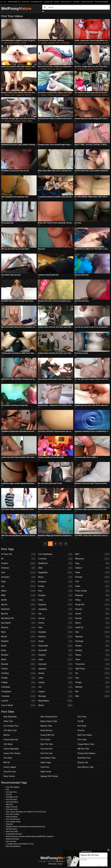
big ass (87, 43)
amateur (44, 43)
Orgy (93, 563)
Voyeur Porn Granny (101, 2)
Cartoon (18, 669)
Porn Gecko (45, 740)
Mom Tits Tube (47, 744)
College (18, 682)
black (101, 69)
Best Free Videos (85, 735)
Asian (18, 582)
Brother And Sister (13, 839)
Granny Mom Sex (66, 2)
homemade (65, 43)
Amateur (18, 563)
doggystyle (20, 95)
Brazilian (18, 655)
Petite (93, 572)
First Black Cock (12, 797)
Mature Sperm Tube (49, 721)
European (55, 582)
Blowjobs (18, 641)
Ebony (55, 577)
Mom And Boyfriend (13, 846)
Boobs (18, 646)
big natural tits (96, 43)
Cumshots (55, 559)
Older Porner (46, 772)
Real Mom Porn (84, 758)
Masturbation (55, 701)
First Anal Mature (12, 802)
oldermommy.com (36, 2)
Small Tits (93, 627)
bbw (6, 43)
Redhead (93, 595)
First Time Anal (11, 799)
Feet (55, 591)
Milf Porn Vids (83, 749)
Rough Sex (93, 605)
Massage (55, 696)
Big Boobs (18, 609)
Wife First (9, 804)
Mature (55, 705)
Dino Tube (82, 717)
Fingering (55, 605)
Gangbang (55, 609)
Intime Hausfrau (12, 817)
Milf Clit (7, 762)
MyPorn (57, 2)
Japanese (55, 669)
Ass (18, 586)
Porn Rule (8, 758)
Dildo (55, 568)
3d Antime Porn (11, 792)
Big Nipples (18, 623)
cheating (17, 43)
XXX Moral (76, 2)
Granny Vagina (10, 767)
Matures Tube (46, 726)
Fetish (55, 600)
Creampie (18, 696)
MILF (93, 554)
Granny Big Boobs (87, 2)
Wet (93, 692)
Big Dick (18, 614)
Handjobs (55, 632)
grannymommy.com (14, 2)
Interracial (55, 664)
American (18, 568)
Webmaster (53, 864)
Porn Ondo (82, 740)
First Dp (9, 794)
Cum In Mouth (18, 705)
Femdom (55, 595)
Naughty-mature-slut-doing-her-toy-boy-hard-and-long (25, 827)
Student (93, 646)
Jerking (55, 673)
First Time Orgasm (13, 787)
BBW (18, 595)
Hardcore (55, 637)
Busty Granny (9, 776)
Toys (93, 678)
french (58, 43)
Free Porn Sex (47, 753)
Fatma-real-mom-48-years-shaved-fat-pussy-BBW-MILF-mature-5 (30, 836)
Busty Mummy (46, 730)
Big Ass (18, 605)
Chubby (18, 678)
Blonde (18, 637)
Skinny (93, 623)
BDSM (18, 600)
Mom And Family (12, 831)
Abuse (60, 864)
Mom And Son (11, 841)
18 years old (82, 69)
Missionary (93, 559)
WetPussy (16, 8)
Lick (55, 687)
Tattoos (93, 655)
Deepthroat (55, 563)
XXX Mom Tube (48, 2)
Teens (93, 660)
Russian (93, 609)
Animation (18, 577)
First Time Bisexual (13, 819)
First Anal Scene (12, 809)
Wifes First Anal (12, 807)
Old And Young (11, 829)
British (18, 660)
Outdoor (93, 568)
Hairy (55, 627)
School (93, 614)
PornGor (81, 730)
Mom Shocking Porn (49, 717)
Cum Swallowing (55, 554)
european (51, 43)
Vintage (93, 682)
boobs (24, 121)
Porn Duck (82, 726)
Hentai (55, 641)
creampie (105, 43)
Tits (93, 673)
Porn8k (81, 721)
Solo (93, 632)
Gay (55, 614)
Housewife (55, 650)
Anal (18, 572)
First (7, 790)
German (55, 618)
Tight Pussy (93, 669)
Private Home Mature (86, 753)
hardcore (28, 95)
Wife (93, 696)
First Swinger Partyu (13, 822)
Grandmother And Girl (14, 834)
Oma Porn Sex (10, 772)
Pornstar (93, 577)
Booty (18, 650)
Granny (55, 623)
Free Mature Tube (48, 758)
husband (28, 69)
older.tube (25, 2)
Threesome (93, 664)
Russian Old (83, 762)
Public (93, 586)
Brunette (18, 664)
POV (93, 582)
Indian (55, 660)
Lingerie (55, 692)
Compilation (18, 692)
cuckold (23, 43)
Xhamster (9, 824)
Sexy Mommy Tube (86, 767)
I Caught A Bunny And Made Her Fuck (20, 844)
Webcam (93, 687)
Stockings (93, 641)
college (30, 121)
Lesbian (55, 682)
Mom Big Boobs (10, 717)
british (10, 43)
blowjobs (17, 121)
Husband (55, 655)
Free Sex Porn (47, 749)
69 (18, 559)
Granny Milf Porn (48, 735)
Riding (93, 600)
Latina (55, 678)
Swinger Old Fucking (49, 776)
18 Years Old (18, 554)
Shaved (93, 618)
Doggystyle (55, 572)
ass (54, 69)
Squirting (93, 637)
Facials (55, 586)
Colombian (18, 687)
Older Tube (8, 721)
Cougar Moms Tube (86, 744)
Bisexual (18, 627)
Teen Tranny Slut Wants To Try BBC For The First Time (26, 812)
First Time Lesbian (13, 814)
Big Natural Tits (18, 618)
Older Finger (46, 762)
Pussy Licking (93, 591)
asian (50, 69)
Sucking (93, 650)
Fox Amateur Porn (11, 726)
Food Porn (45, 767)
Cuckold (18, 701)
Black (18, 632)
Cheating (18, 673)
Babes (18, 591)
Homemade (55, 646)
